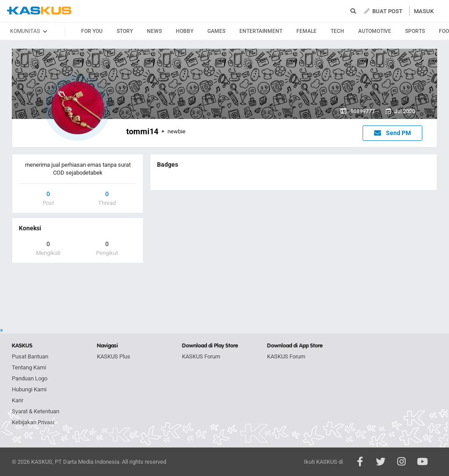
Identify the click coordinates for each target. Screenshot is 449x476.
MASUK (424, 11)
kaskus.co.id (39, 11)
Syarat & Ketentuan (36, 411)
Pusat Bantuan (30, 356)
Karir (18, 400)
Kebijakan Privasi (33, 422)
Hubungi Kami (29, 389)
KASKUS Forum (201, 356)
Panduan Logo (30, 378)
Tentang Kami (29, 367)
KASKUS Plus (114, 356)
